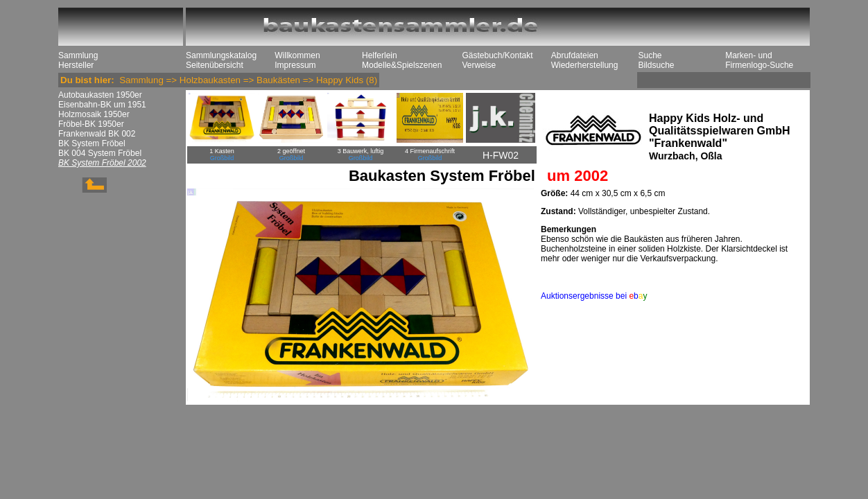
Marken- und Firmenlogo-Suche (759, 60)
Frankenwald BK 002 (97, 134)
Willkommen (297, 55)
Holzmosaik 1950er (94, 114)
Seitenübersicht (215, 65)
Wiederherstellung (585, 65)
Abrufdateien (575, 55)
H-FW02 (501, 155)
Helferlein (380, 55)
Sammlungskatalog (221, 55)
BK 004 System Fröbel (100, 153)
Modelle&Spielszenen (402, 65)
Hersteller (76, 65)
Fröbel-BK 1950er (91, 124)
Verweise (479, 65)
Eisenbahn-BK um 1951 (102, 105)
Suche (650, 55)
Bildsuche (656, 65)
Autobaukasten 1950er (100, 95)
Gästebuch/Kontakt (497, 55)
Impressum (295, 65)
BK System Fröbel (92, 143)
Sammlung (78, 55)
